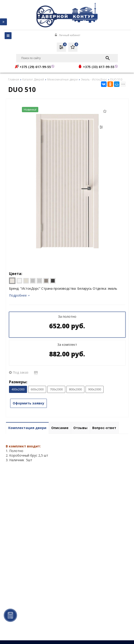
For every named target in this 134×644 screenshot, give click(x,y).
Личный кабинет (68, 35)
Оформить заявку (28, 403)
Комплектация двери (27, 428)
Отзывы (80, 428)
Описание (60, 428)
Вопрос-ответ (104, 428)
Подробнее (19, 295)
